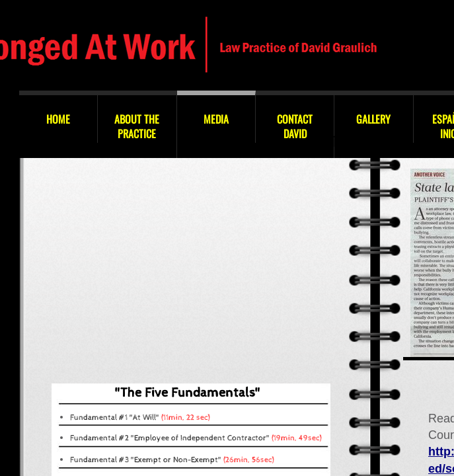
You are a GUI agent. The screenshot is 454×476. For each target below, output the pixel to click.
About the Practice (137, 126)
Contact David (295, 126)
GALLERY (373, 119)
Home (58, 119)
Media (216, 119)
